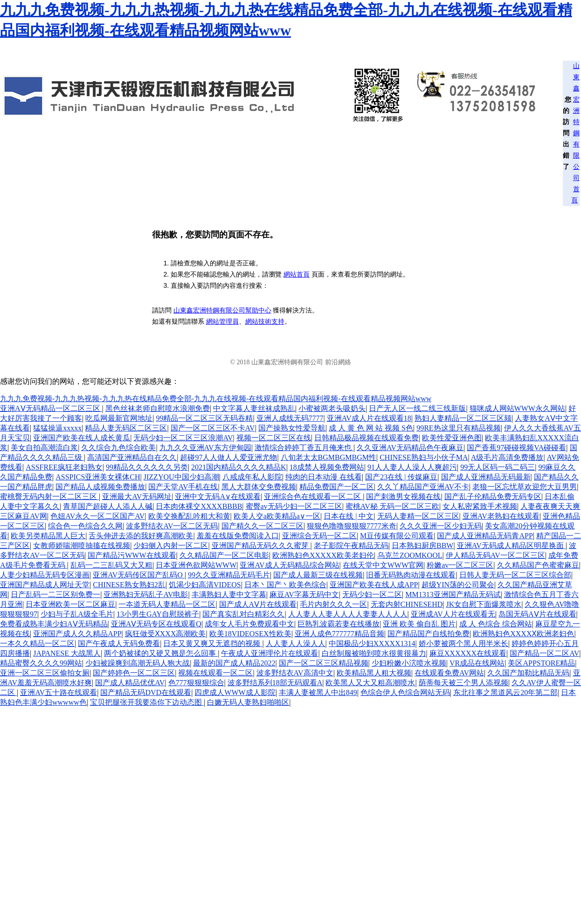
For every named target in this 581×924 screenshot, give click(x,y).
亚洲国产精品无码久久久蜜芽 (261, 545)
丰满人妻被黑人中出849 (318, 692)
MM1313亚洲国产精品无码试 (453, 594)
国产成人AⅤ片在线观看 (258, 604)
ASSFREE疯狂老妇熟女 (64, 467)
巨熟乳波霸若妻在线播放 (339, 624)
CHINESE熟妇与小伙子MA (424, 457)
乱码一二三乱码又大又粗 (111, 565)
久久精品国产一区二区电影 (224, 555)
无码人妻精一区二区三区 (418, 516)
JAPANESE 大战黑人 (67, 653)
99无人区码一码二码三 (498, 467)
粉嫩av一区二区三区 (460, 565)
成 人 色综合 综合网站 (496, 624)
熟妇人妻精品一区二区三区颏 (463, 418)
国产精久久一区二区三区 (263, 526)
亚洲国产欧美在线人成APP (374, 585)
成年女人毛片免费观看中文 (249, 624)
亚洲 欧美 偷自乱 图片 (419, 624)
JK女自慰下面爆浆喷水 (484, 604)
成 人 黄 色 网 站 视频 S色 (371, 428)
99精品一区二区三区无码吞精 (204, 418)
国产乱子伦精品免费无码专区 (493, 497)
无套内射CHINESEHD (407, 604)
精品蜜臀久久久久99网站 (41, 663)
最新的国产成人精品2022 (234, 663)
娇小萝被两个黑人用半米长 (463, 643)
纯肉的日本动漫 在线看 (324, 477)
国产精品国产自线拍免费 (429, 634)
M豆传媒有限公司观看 (397, 536)
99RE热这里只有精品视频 (458, 428)
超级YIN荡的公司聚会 (458, 585)
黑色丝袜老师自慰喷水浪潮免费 (158, 408)
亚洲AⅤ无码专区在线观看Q (156, 624)
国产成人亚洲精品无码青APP (485, 536)
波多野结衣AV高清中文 (295, 673)
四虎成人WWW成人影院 (235, 692)
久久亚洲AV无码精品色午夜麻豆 (410, 448)
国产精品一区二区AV (544, 653)
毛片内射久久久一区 (333, 604)
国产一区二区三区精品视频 (324, 663)
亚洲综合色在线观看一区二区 (313, 497)
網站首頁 (297, 274)
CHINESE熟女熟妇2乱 (129, 585)
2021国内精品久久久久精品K (239, 467)
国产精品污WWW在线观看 (132, 555)
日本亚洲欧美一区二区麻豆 (70, 604)
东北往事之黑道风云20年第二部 (505, 692)
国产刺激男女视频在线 (403, 497)
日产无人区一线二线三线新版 (417, 408)
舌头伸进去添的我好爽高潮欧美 (141, 536)
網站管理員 (222, 322)
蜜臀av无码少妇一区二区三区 (294, 506)
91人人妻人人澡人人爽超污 (412, 467)
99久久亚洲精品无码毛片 (229, 575)
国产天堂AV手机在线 (183, 487)
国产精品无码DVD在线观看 (146, 692)
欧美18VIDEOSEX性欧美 (250, 634)
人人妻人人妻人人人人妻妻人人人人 (348, 614)
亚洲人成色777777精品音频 (339, 634)
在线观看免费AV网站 (449, 673)
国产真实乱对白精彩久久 (243, 614)
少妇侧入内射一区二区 (171, 545)
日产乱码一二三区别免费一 (55, 594)
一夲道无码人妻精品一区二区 (167, 604)
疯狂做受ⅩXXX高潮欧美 (166, 634)
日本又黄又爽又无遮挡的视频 (213, 643)
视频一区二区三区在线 (274, 438)
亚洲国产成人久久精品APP (77, 634)
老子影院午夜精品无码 (351, 545)
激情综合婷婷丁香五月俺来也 (304, 448)
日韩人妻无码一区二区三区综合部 (515, 575)
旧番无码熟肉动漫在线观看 (411, 575)
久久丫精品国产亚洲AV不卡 (423, 487)
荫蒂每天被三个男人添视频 (463, 683)
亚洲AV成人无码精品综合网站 (289, 565)
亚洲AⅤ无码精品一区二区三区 (51, 408)
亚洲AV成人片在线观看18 (369, 418)
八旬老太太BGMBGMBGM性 (329, 457)
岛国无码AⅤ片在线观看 (537, 614)
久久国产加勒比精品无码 (528, 673)
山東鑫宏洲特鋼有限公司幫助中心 (222, 310)
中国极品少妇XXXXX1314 (372, 643)
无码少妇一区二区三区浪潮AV (183, 438)
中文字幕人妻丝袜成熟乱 (254, 408)
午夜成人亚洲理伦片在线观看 (270, 653)
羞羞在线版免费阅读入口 (238, 536)
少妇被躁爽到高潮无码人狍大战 (138, 663)
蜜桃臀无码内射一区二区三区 (49, 497)
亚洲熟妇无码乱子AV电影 (146, 594)
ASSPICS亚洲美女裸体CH (98, 477)
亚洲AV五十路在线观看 (59, 692)
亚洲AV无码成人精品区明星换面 (511, 545)
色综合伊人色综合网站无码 (405, 692)
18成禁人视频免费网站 (327, 467)
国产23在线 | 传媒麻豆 (401, 477)
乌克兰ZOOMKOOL (410, 555)
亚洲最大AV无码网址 (137, 497)
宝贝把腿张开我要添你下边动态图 (147, 702)
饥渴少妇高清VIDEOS (205, 585)
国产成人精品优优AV (130, 683)
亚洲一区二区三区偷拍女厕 (45, 673)
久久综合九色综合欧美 (118, 448)
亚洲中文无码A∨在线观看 (218, 497)
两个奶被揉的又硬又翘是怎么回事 (161, 653)
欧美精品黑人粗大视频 (374, 673)
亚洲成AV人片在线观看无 (453, 614)
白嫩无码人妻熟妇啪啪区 (248, 702)
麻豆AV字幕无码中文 (304, 594)
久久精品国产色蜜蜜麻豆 (538, 565)
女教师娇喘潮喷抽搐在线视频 (82, 545)
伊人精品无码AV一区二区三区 (495, 555)
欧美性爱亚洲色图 (452, 438)
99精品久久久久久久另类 (147, 467)
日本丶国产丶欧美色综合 (285, 585)
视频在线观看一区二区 (215, 673)
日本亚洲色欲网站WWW (196, 565)
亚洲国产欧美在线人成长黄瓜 (82, 438)
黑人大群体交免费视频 (259, 487)
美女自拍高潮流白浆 (44, 448)
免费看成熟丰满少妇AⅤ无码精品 (54, 624)
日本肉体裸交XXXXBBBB (199, 506)
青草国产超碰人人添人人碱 (108, 506)
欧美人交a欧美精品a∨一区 (277, 516)
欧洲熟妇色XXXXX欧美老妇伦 (323, 555)
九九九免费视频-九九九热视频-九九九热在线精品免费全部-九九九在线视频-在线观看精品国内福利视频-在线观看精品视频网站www (216, 399)
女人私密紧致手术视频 (480, 506)
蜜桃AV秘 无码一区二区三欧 (392, 506)
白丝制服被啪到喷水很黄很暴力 (374, 653)
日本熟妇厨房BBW (422, 545)
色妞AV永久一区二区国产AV (97, 516)
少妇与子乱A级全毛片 (77, 614)
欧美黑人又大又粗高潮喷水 (370, 683)
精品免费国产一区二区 (337, 487)
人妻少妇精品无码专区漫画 (45, 575)
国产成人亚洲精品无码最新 (486, 477)
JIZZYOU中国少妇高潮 (181, 477)
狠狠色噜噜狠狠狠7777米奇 (352, 526)
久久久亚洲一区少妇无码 (441, 526)
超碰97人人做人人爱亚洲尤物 (228, 457)
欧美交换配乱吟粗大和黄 (189, 516)
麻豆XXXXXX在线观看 (468, 653)
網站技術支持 (265, 322)
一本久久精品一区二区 (37, 643)
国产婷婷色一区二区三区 (134, 673)
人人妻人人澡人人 (296, 643)
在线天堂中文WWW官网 (383, 565)
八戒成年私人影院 (252, 477)
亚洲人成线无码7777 (290, 418)
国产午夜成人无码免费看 (119, 643)
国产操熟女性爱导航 (292, 428)
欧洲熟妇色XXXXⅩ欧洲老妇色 (523, 634)
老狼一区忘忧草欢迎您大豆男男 (525, 487)
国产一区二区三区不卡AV (213, 428)
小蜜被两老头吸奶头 (332, 408)
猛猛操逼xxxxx (57, 428)
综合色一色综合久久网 (85, 526)
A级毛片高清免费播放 (507, 457)
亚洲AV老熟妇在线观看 (501, 516)
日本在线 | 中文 (349, 516)
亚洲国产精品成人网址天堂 (45, 585)
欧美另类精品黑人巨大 (48, 536)
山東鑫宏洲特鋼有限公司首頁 (575, 133)
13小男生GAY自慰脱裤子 (158, 614)
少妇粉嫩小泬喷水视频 (409, 663)
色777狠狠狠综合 (196, 683)
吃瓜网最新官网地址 (119, 418)
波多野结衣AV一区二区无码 (172, 526)
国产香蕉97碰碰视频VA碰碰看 (516, 448)
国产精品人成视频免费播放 (100, 487)
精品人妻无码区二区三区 (126, 428)
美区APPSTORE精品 (541, 663)
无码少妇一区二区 (372, 594)
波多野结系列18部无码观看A (275, 683)
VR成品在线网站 (477, 663)
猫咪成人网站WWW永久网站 (517, 408)
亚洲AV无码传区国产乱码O (139, 575)
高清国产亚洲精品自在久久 (132, 457)
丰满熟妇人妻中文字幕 (229, 594)
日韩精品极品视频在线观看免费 (367, 438)
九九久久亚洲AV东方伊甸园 (205, 448)
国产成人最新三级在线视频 (318, 575)
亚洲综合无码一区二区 (319, 536)
